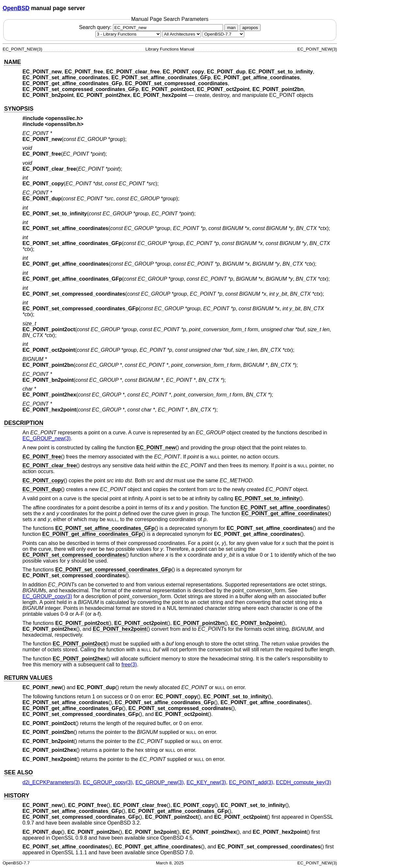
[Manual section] (128, 34)
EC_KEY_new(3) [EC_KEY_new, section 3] (206, 782)
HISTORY (16, 796)
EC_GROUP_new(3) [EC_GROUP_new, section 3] (47, 438)
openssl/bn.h (64, 124)
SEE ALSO (18, 772)
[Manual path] (223, 34)
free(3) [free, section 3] (129, 665)
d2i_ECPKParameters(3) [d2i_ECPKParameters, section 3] (51, 782)
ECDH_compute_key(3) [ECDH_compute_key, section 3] (304, 782)
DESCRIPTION (24, 423)
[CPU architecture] (182, 34)
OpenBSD (16, 8)
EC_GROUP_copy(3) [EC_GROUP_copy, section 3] (47, 596)
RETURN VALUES (28, 678)
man (231, 28)
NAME (12, 62)
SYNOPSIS (19, 109)
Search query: (152, 27)
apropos (250, 28)
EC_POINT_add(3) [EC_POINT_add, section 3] (251, 782)
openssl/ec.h (64, 118)
